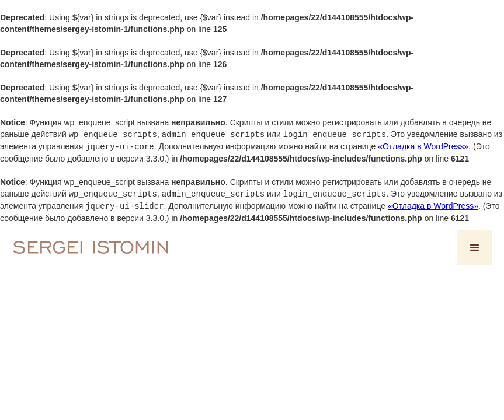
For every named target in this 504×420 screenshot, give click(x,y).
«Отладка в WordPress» (423, 146)
